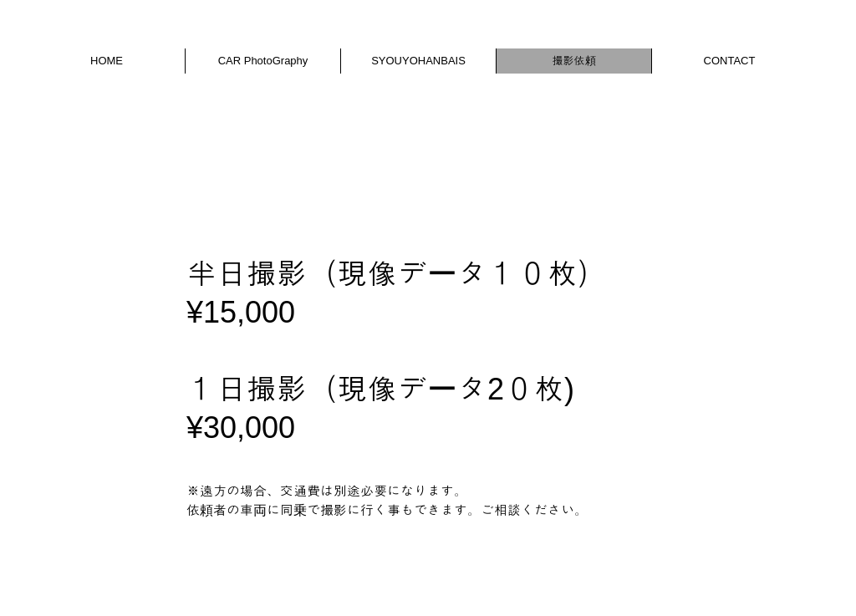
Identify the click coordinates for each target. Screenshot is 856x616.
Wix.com (625, 557)
